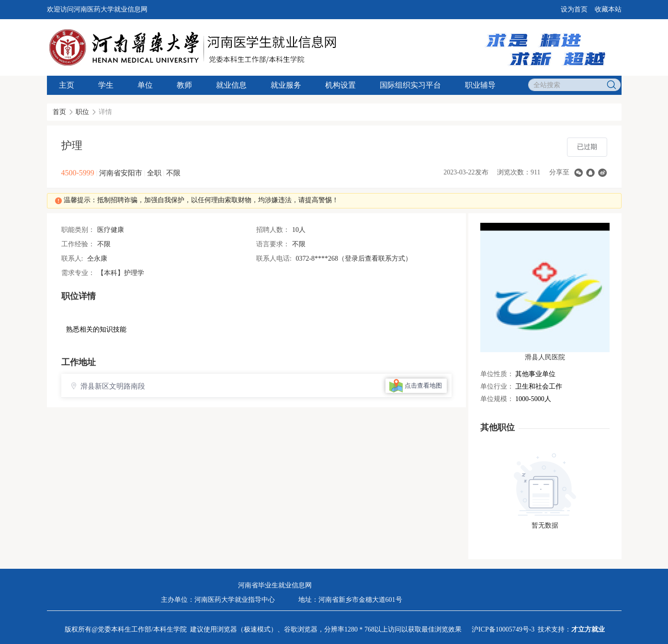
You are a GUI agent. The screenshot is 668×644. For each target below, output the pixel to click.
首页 (59, 112)
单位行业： (497, 386)
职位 (82, 112)
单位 (145, 85)
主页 (67, 85)
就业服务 (286, 85)
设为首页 (574, 9)
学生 (106, 85)
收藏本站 (608, 9)
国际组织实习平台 (410, 85)
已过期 (587, 147)
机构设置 (340, 85)
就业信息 (231, 85)
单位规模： (497, 399)
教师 (184, 85)
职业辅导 (480, 85)
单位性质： (497, 374)
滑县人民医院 (545, 357)
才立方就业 (588, 629)
